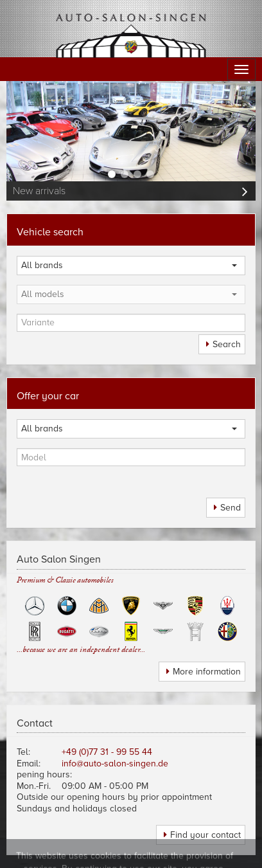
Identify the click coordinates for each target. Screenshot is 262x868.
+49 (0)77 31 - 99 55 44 (107, 752)
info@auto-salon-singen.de (115, 764)
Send (231, 508)
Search (227, 344)
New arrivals (39, 191)
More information (207, 672)
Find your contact (205, 835)
